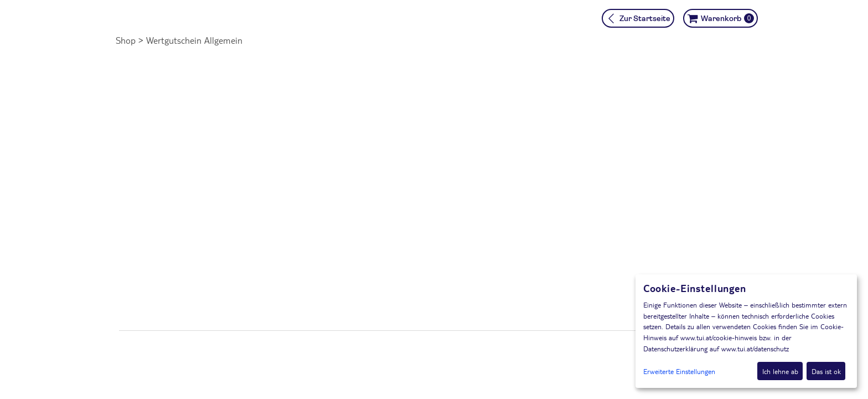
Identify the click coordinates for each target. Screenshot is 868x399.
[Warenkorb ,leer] (720, 18)
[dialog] (746, 331)
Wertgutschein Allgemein (194, 40)
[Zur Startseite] (638, 18)
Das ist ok (826, 371)
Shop (126, 40)
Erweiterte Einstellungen (679, 371)
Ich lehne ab (780, 371)
